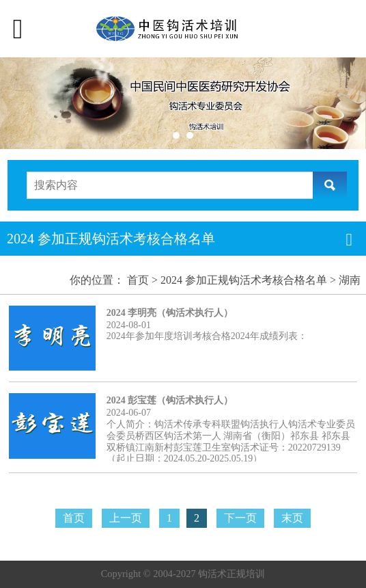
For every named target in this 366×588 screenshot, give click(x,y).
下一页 (240, 518)
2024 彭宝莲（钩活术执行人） (170, 400)
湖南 (350, 280)
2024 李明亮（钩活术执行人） (170, 313)
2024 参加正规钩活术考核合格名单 (244, 280)
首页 (138, 280)
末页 (292, 518)
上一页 (126, 518)
